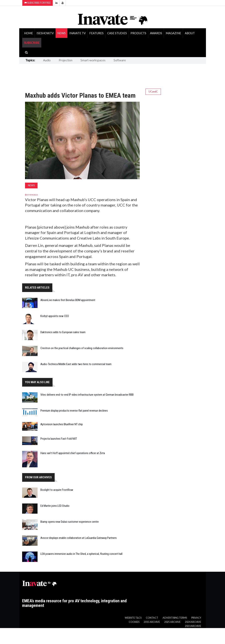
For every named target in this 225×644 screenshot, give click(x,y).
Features (96, 33)
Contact (152, 618)
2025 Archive (172, 622)
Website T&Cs (133, 618)
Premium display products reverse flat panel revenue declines (74, 411)
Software (120, 60)
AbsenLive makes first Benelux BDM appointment (68, 300)
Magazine (173, 33)
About (190, 33)
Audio (47, 60)
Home (28, 33)
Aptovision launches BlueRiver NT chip (62, 424)
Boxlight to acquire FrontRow (57, 490)
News (61, 33)
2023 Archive (193, 626)
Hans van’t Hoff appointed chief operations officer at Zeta (73, 453)
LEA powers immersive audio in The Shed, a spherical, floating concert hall (81, 554)
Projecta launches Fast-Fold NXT (59, 439)
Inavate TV (77, 33)
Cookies (134, 622)
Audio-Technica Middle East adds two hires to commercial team (76, 364)
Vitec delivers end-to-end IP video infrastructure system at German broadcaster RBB (87, 395)
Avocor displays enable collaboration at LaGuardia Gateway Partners (79, 538)
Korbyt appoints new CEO (55, 316)
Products (138, 33)
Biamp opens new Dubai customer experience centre (70, 522)
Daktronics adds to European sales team (63, 332)
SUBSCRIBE (32, 43)
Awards (156, 33)
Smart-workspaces (93, 60)
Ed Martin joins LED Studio (55, 506)
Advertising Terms (175, 618)
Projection (66, 60)
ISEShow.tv (45, 33)
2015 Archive (152, 622)
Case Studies (117, 33)
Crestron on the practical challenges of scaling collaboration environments (82, 348)
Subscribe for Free (38, 3)
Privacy (196, 618)
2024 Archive (193, 622)
